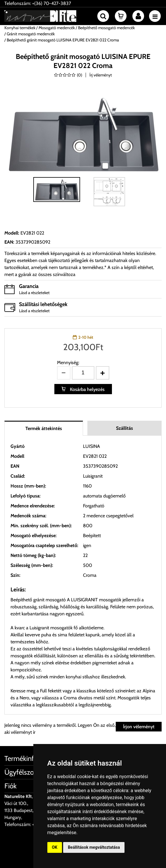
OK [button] (55, 847)
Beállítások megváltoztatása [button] (94, 847)
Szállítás (124, 428)
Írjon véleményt (139, 727)
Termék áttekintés (44, 428)
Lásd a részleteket (34, 293)
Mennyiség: (68, 363)
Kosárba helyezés (87, 389)
